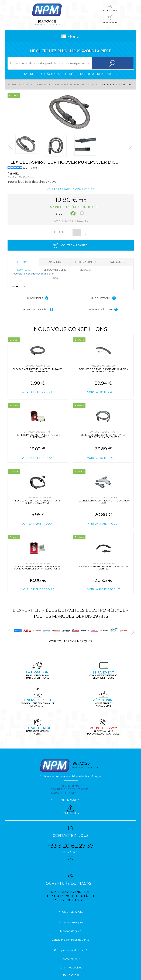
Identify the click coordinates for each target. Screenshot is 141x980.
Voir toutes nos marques (70, 641)
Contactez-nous (71, 959)
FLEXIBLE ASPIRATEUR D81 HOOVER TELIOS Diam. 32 (103, 567)
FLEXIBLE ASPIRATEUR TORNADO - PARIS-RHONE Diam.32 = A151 (38, 502)
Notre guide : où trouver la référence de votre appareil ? (71, 74)
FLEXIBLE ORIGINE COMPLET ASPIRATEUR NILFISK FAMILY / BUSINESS (103, 436)
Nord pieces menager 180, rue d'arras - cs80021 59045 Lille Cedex (70, 789)
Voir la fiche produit (38, 392)
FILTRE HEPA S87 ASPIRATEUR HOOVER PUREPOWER (38, 436)
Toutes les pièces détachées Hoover (33, 274)
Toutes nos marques (71, 922)
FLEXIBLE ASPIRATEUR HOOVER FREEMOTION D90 (103, 502)
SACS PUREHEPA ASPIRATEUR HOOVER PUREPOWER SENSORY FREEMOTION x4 (38, 567)
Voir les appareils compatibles (70, 189)
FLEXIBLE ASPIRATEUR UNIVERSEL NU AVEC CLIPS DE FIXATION (38, 370)
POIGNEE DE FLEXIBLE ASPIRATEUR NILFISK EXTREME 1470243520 (103, 370)
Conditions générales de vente (70, 940)
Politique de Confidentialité (71, 950)
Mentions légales (70, 931)
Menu (70, 36)
